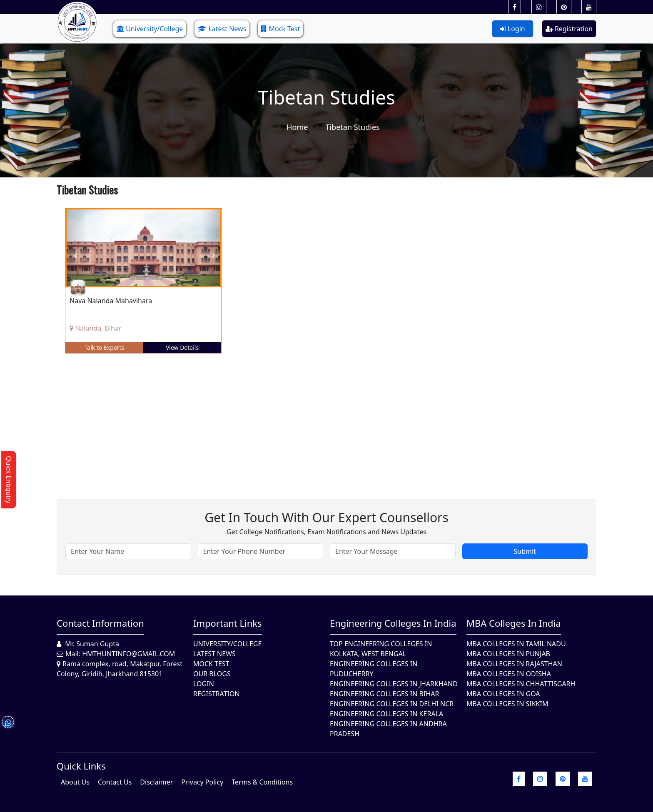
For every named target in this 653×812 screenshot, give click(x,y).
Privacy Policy (202, 782)
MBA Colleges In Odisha (509, 674)
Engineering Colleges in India (393, 623)
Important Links (228, 623)
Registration (569, 29)
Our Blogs (212, 674)
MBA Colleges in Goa (503, 694)
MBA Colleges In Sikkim (507, 704)
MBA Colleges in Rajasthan (514, 664)
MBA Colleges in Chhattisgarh (521, 684)
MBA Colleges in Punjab (508, 654)
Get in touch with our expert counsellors (326, 517)
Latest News (222, 29)
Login (513, 29)
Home (297, 127)
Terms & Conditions (262, 782)
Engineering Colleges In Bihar (384, 694)
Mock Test (280, 29)
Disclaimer (156, 782)
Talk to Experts (105, 347)
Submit (525, 551)
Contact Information (100, 623)
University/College (150, 29)
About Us (75, 782)
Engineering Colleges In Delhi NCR (392, 704)
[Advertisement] (307, 420)
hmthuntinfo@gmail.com (128, 654)
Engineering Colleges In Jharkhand (394, 684)
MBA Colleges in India (514, 623)
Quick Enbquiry (9, 480)
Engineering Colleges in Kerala (386, 714)
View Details (182, 347)
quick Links (81, 766)
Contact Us (115, 782)
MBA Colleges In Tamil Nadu (516, 644)
